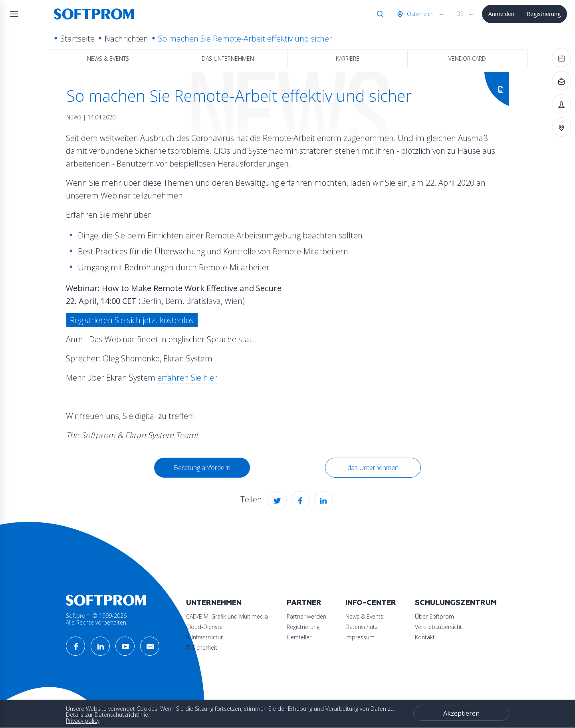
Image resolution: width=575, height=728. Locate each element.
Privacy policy (83, 721)
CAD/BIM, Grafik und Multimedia (227, 616)
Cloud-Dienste (204, 627)
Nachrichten (126, 39)
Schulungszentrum (456, 603)
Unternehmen (214, 603)
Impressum (360, 637)
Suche (379, 14)
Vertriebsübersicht (438, 627)
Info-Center (371, 603)
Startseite (77, 39)
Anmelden (501, 14)
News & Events (108, 59)
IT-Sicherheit (202, 648)
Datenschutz (362, 627)
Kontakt (425, 637)
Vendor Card (467, 59)
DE (460, 14)
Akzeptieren (461, 713)
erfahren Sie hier (187, 378)
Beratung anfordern (202, 468)
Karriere (348, 59)
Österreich (419, 14)
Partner (304, 603)
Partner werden (306, 616)
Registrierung (544, 14)
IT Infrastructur (204, 637)
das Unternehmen (228, 59)
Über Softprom (434, 616)
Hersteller (299, 637)
